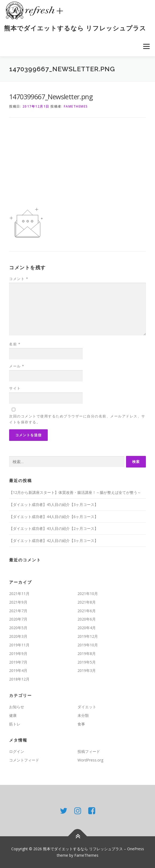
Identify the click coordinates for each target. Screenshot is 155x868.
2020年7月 (18, 619)
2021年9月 (18, 602)
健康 (13, 715)
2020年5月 (18, 628)
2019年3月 (87, 670)
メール (17, 366)
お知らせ (17, 707)
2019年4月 (18, 670)
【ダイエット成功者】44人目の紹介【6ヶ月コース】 (54, 517)
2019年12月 (88, 636)
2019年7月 (18, 662)
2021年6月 (87, 611)
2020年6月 (87, 619)
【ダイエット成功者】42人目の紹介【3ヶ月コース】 (54, 541)
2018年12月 (19, 679)
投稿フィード (89, 751)
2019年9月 (18, 653)
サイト (15, 388)
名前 (15, 344)
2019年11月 (19, 645)
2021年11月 (19, 594)
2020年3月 (18, 636)
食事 (81, 724)
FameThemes (76, 106)
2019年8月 (87, 653)
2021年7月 (18, 611)
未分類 (83, 715)
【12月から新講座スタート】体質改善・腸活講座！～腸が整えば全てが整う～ (75, 492)
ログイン (17, 751)
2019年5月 (87, 662)
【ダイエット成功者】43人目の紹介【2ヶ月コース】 (54, 528)
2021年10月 (88, 594)
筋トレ (15, 724)
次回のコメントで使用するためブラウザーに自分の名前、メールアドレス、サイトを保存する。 (77, 419)
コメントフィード (24, 760)
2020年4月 (87, 628)
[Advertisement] (77, 165)
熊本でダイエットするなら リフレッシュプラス (75, 28)
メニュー (146, 46)
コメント (19, 279)
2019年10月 (88, 645)
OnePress (136, 849)
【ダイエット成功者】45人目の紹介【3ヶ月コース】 (54, 504)
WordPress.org (90, 760)
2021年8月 (87, 602)
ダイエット (87, 707)
